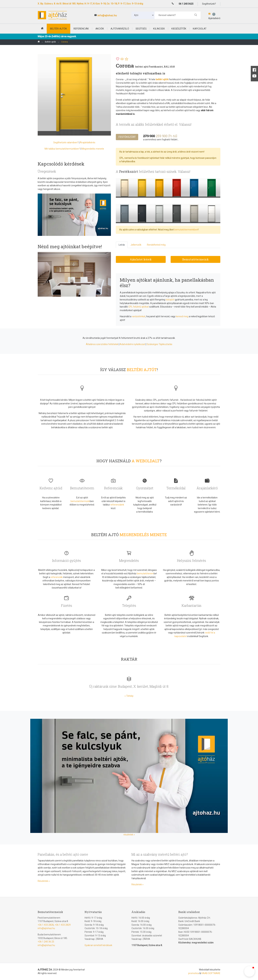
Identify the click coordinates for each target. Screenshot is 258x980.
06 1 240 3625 (186, 4)
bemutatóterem (145, 574)
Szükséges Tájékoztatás (159, 344)
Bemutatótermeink (195, 259)
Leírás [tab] (122, 245)
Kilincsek (159, 29)
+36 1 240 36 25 (46, 942)
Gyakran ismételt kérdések (98, 945)
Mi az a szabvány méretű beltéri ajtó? (160, 854)
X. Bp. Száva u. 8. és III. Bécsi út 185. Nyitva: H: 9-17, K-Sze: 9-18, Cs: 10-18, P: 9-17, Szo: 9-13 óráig (90, 4)
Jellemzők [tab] (136, 245)
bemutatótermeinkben (186, 230)
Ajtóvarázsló (120, 29)
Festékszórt (127, 137)
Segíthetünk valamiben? (66, 142)
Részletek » (44, 881)
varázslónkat (139, 316)
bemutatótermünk (80, 501)
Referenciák (81, 29)
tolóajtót (170, 300)
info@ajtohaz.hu (107, 15)
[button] (249, 971)
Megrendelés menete (93, 149)
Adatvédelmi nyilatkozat (132, 344)
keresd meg (182, 316)
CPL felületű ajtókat (139, 307)
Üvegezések (47, 171)
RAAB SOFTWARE (211, 973)
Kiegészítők (179, 29)
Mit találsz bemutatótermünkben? (62, 149)
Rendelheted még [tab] (156, 245)
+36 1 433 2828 (46, 925)
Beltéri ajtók (50, 42)
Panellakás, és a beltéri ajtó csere (63, 854)
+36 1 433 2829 (63, 925)
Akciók (100, 29)
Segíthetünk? (209, 4)
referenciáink (117, 505)
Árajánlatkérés (88, 142)
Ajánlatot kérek (141, 259)
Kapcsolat (200, 29)
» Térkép (129, 696)
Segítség (141, 29)
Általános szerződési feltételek (102, 344)
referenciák (57, 577)
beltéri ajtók (58, 29)
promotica (194, 973)
